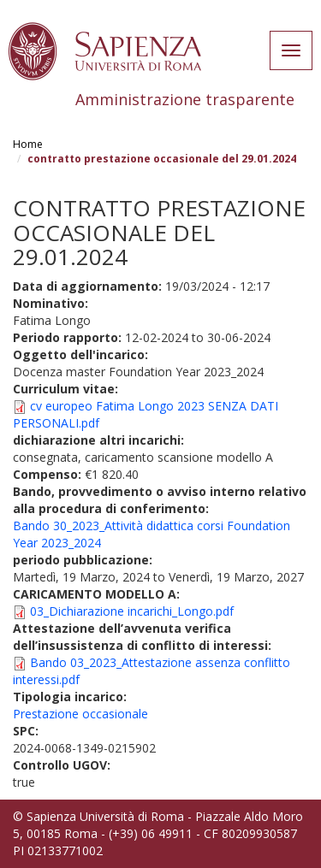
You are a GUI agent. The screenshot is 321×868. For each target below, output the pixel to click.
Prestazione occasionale (80, 714)
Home (28, 144)
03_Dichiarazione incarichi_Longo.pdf (132, 611)
